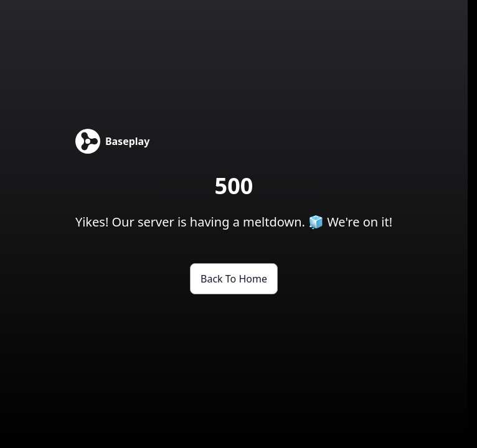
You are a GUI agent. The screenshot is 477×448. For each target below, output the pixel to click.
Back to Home (234, 279)
